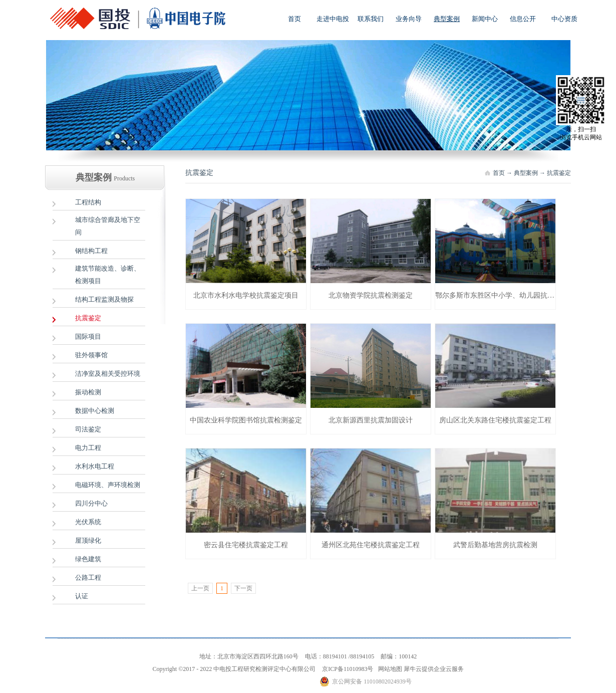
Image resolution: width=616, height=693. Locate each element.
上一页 (200, 588)
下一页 (243, 588)
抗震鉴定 (559, 173)
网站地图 (389, 669)
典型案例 (526, 173)
